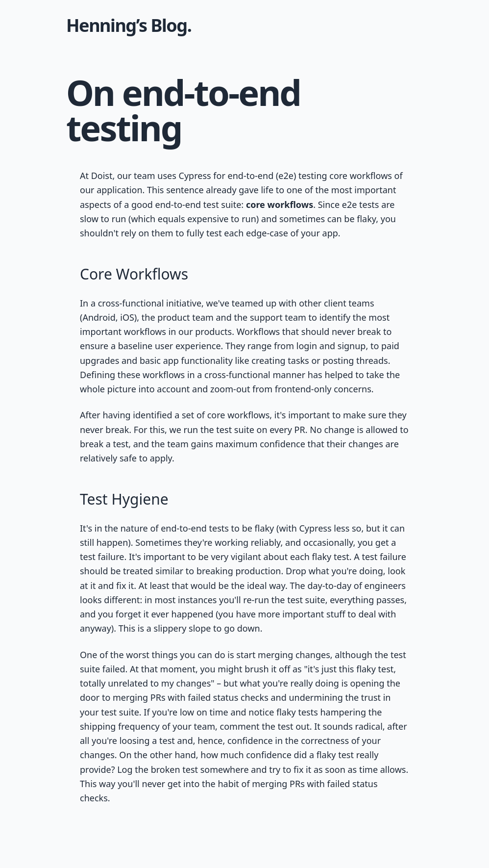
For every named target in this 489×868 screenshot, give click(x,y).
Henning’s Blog (127, 25)
